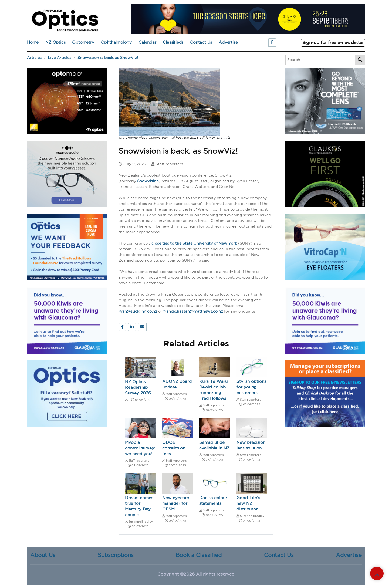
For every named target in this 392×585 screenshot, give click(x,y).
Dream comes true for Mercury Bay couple (139, 506)
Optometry (83, 43)
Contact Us (201, 43)
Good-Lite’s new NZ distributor (248, 504)
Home (33, 43)
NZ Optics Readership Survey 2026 (138, 388)
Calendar (147, 43)
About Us (43, 555)
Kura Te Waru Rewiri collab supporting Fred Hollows (213, 390)
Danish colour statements (213, 501)
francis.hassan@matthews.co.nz (193, 312)
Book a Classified (199, 555)
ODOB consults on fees (174, 448)
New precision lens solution (251, 445)
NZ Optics (55, 43)
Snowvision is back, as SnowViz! (108, 58)
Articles (34, 58)
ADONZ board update (177, 384)
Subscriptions (116, 555)
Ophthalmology (116, 43)
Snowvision (148, 181)
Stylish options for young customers (251, 387)
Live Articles (60, 58)
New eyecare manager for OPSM (176, 504)
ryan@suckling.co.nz (138, 312)
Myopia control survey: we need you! (140, 448)
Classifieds (173, 43)
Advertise (228, 43)
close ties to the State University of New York (194, 244)
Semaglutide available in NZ (214, 445)
